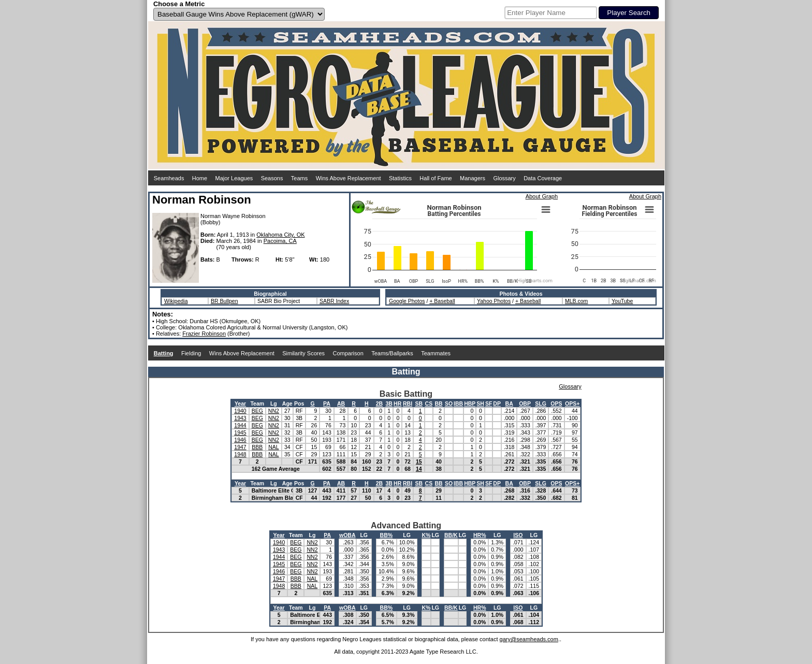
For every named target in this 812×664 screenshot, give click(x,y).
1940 (240, 411)
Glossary (504, 178)
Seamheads (169, 178)
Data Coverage (543, 178)
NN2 (274, 411)
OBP (525, 403)
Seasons (272, 178)
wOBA (347, 535)
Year (240, 403)
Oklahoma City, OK (280, 235)
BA (509, 403)
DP (497, 403)
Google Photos (407, 301)
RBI (408, 403)
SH (480, 403)
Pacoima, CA (280, 241)
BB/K (451, 535)
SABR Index (334, 301)
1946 (240, 440)
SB (419, 403)
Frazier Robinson (204, 334)
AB (341, 403)
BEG (257, 411)
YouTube (622, 301)
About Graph (542, 196)
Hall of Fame (436, 178)
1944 (240, 425)
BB (438, 403)
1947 (240, 447)
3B (389, 403)
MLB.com (576, 301)
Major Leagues (234, 178)
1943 (240, 418)
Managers (473, 178)
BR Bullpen (224, 301)
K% (426, 535)
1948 (240, 454)
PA (327, 403)
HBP (470, 403)
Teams (299, 178)
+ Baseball (442, 301)
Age (287, 403)
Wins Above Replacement (349, 178)
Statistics (400, 178)
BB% (387, 535)
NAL (273, 447)
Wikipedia (176, 301)
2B (379, 403)
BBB (257, 447)
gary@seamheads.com (529, 639)
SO (449, 403)
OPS (556, 403)
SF (489, 403)
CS (429, 403)
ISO (518, 535)
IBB (458, 403)
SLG (541, 403)
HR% (480, 535)
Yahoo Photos (494, 301)
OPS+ (572, 403)
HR (397, 403)
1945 (240, 432)
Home (200, 178)
